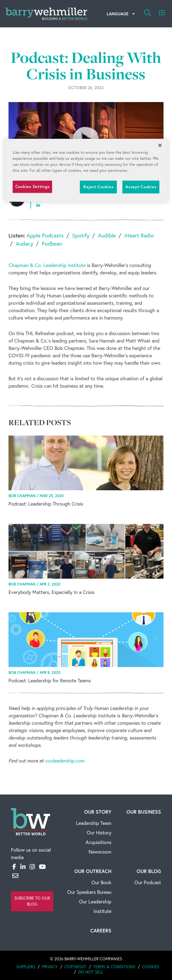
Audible (107, 235)
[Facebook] (14, 867)
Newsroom (100, 852)
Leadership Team (94, 823)
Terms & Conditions (114, 967)
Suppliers (26, 967)
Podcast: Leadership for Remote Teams (50, 681)
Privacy (50, 967)
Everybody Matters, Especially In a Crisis (51, 592)
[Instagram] (32, 867)
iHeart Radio (139, 235)
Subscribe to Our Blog (32, 901)
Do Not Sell (91, 972)
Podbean (52, 244)
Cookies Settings (33, 186)
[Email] (15, 876)
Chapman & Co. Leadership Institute (47, 265)
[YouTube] (42, 867)
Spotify (81, 235)
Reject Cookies (98, 187)
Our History (99, 833)
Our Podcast (148, 882)
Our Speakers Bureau (89, 892)
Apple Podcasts (45, 235)
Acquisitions (98, 842)
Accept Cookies (141, 187)
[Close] (160, 145)
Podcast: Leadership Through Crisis (46, 504)
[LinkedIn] (23, 867)
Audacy (24, 244)
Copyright (75, 967)
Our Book (101, 882)
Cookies (151, 967)
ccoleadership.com (65, 761)
